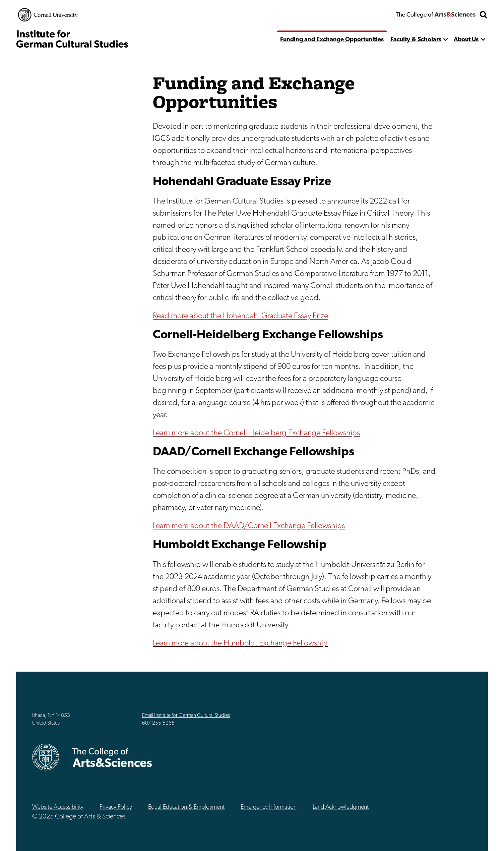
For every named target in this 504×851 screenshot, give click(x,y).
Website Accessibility (58, 807)
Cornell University (48, 15)
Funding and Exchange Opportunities (332, 40)
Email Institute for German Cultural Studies (186, 716)
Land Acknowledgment (341, 807)
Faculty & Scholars (416, 40)
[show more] (446, 40)
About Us (466, 40)
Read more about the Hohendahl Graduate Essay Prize (240, 316)
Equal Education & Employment (186, 807)
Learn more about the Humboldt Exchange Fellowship (240, 643)
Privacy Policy (116, 807)
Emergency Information (269, 807)
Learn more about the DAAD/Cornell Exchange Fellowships (249, 526)
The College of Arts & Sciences (436, 15)
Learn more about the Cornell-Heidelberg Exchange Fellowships (256, 433)
